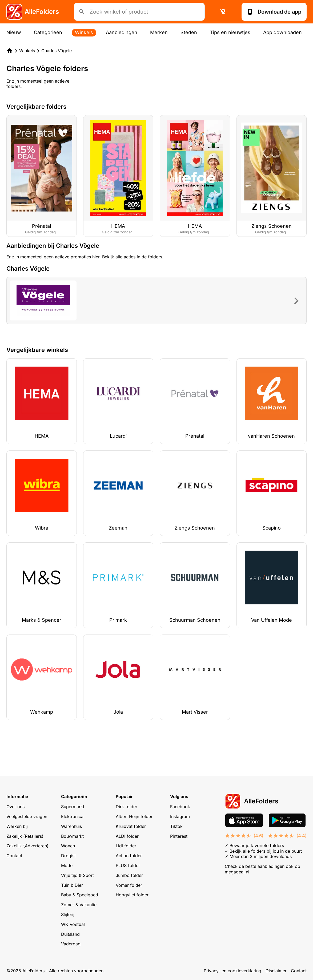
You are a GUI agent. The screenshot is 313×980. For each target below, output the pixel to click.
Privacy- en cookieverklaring (232, 971)
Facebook (180, 807)
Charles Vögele (57, 51)
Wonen (68, 846)
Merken (159, 32)
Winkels (84, 32)
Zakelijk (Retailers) (25, 836)
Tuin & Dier (72, 885)
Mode (67, 865)
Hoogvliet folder (132, 895)
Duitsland (70, 934)
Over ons (15, 807)
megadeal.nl (237, 872)
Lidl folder (126, 846)
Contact (14, 856)
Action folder (129, 856)
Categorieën (48, 32)
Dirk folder (127, 807)
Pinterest (179, 836)
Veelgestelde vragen (27, 816)
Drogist (68, 856)
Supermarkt (73, 807)
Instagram (180, 816)
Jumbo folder (129, 875)
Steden (189, 32)
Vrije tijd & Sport (77, 875)
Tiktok (176, 826)
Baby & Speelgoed (80, 895)
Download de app (274, 12)
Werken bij (17, 826)
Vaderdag (71, 944)
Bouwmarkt (72, 836)
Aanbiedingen (122, 32)
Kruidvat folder (131, 826)
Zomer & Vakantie (79, 905)
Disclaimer (276, 971)
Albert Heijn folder (134, 816)
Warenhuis (71, 826)
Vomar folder (129, 885)
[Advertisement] (156, 260)
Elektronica (72, 816)
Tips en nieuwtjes (230, 32)
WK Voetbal (73, 924)
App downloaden (282, 32)
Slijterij (68, 914)
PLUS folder (128, 865)
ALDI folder (127, 836)
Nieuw (14, 32)
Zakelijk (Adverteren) (27, 846)
